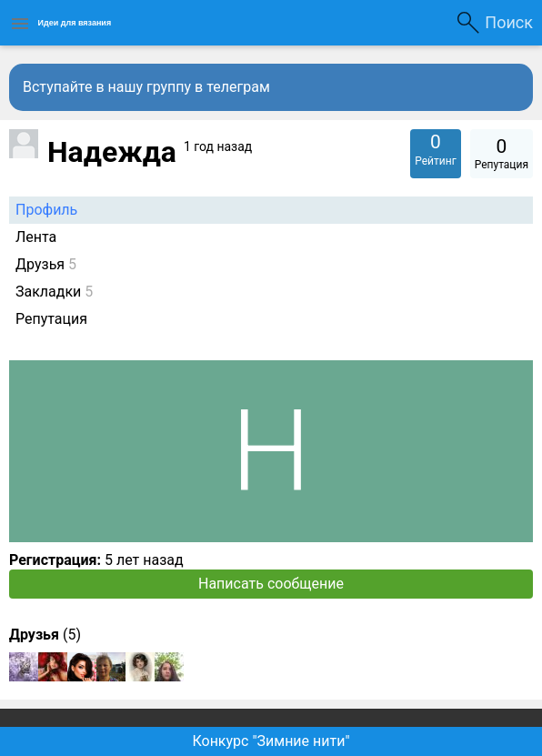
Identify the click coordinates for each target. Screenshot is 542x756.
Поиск (509, 22)
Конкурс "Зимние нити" (271, 741)
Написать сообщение (271, 584)
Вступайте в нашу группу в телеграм (146, 87)
